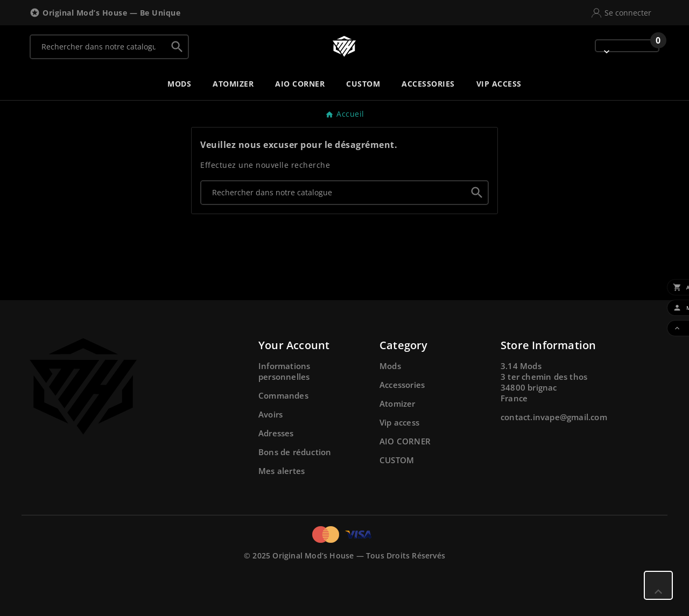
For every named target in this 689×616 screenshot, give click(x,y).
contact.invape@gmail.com (554, 417)
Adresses (276, 433)
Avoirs (270, 414)
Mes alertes (282, 471)
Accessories (402, 385)
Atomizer (398, 403)
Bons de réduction (295, 452)
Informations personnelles (284, 371)
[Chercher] (99, 47)
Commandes (283, 395)
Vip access (399, 422)
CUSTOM (397, 460)
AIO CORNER (405, 441)
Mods (390, 366)
